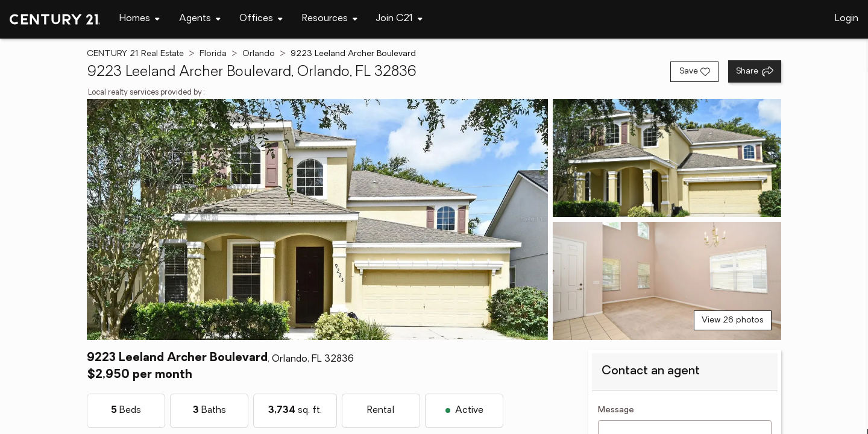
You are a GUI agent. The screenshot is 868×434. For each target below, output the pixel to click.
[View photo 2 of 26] (667, 158)
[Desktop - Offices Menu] (261, 19)
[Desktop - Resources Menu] (330, 19)
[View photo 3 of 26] (667, 281)
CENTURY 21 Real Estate (135, 54)
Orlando (259, 54)
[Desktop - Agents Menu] (200, 19)
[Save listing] (694, 72)
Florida (213, 54)
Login (847, 19)
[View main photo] (317, 219)
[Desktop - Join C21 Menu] (399, 19)
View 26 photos (733, 320)
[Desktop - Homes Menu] (140, 19)
